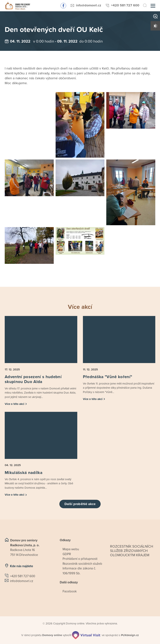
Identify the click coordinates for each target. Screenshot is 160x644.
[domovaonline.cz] (52, 635)
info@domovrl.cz (89, 5)
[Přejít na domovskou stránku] (18, 6)
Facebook (70, 591)
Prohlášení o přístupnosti (80, 559)
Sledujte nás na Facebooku (63, 6)
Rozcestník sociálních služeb (82, 564)
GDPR (67, 554)
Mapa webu (71, 549)
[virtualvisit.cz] (86, 635)
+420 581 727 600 (125, 5)
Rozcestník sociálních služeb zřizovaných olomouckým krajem (132, 551)
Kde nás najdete (21, 566)
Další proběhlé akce (80, 504)
